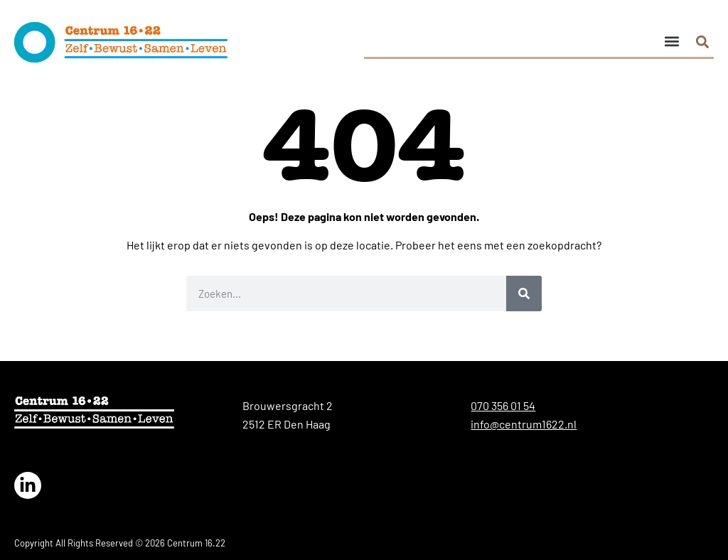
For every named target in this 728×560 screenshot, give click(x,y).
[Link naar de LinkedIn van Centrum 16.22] (28, 485)
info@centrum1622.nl (524, 424)
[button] (671, 41)
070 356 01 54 (503, 405)
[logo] (121, 42)
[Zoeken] (524, 294)
